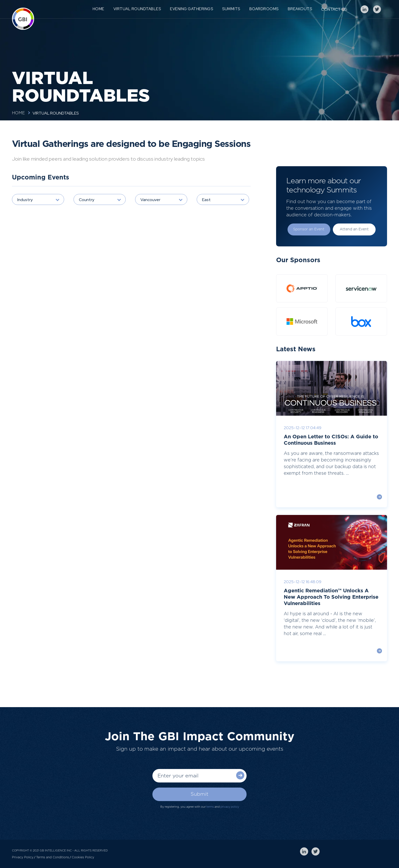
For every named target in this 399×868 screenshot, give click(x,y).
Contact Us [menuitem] (334, 9)
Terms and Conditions (53, 857)
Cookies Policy (83, 857)
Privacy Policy (23, 857)
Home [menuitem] (98, 9)
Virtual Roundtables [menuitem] (137, 9)
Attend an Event (354, 229)
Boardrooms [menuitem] (264, 9)
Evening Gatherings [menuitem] (191, 9)
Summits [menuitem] (231, 9)
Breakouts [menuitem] (300, 9)
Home (18, 113)
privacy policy (230, 807)
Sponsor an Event (309, 229)
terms (210, 807)
